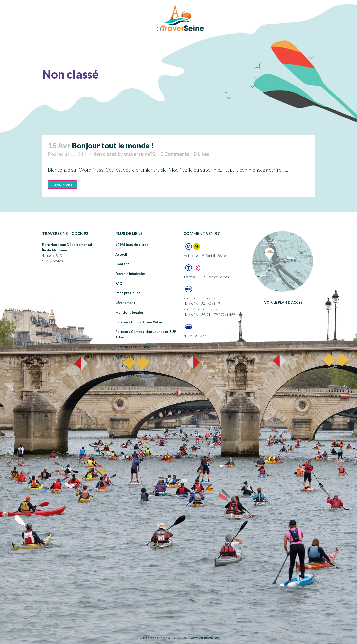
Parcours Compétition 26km (139, 322)
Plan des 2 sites (128, 376)
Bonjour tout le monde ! (113, 145)
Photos (121, 366)
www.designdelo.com (206, 637)
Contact (122, 264)
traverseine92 (140, 154)
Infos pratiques (128, 293)
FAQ (119, 283)
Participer (124, 356)
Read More (62, 184)
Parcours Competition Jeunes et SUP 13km (146, 334)
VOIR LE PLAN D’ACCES (283, 302)
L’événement (125, 303)
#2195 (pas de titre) (132, 244)
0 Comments (175, 154)
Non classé (104, 154)
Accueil (121, 254)
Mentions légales (129, 312)
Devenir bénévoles (130, 274)
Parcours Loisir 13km (133, 347)
